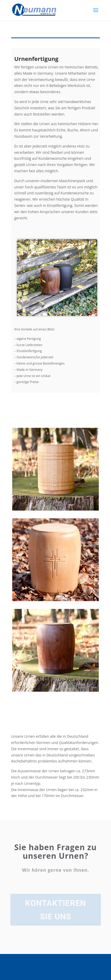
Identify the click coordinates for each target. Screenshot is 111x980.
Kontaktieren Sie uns (56, 910)
